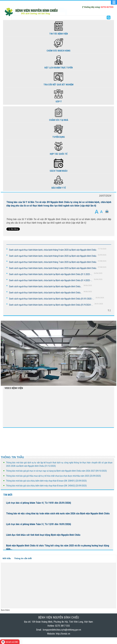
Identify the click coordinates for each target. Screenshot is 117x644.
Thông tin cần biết (23, 558)
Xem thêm (5, 610)
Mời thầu (7, 558)
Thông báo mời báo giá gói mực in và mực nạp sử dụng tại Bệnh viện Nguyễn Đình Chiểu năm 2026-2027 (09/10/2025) (56, 471)
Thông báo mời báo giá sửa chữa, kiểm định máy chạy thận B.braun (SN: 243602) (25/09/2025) (46, 486)
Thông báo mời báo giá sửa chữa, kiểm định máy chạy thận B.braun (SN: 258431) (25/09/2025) (46, 481)
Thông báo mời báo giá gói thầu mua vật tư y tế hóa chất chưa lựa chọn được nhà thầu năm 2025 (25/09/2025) (53, 476)
